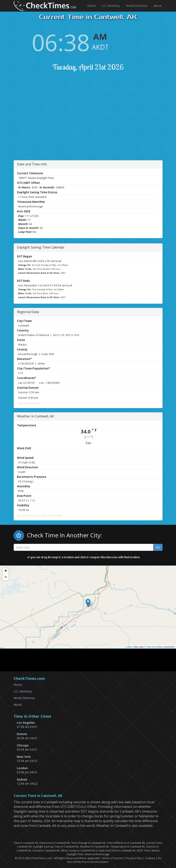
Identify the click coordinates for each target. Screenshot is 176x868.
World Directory (137, 6)
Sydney (22, 779)
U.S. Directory (111, 6)
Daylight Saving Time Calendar (41, 247)
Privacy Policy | (135, 858)
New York (24, 757)
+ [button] (6, 571)
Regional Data (28, 312)
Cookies (150, 858)
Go (158, 547)
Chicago (23, 745)
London (22, 768)
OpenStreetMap (154, 647)
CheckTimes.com (41, 858)
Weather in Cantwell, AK (35, 416)
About (157, 6)
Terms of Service (112, 858)
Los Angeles (26, 723)
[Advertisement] (92, 121)
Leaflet (129, 647)
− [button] (6, 577)
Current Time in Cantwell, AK (38, 796)
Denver (22, 734)
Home (91, 6)
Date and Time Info (32, 164)
